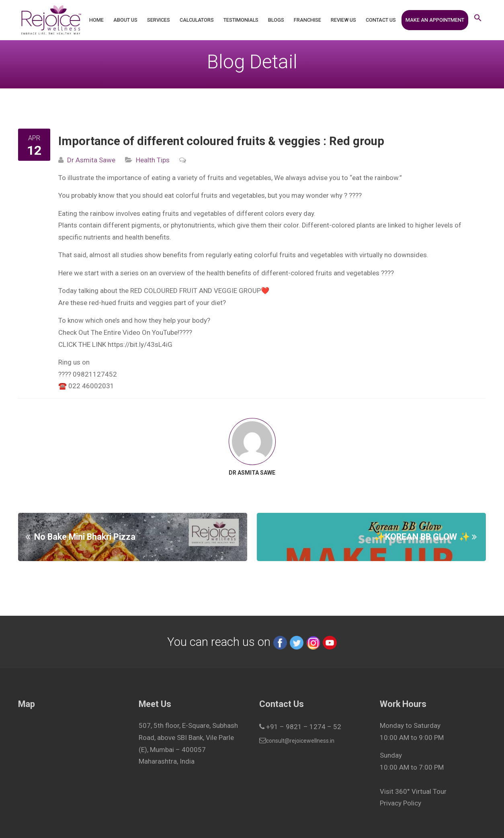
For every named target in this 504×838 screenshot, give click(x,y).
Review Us (343, 20)
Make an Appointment (435, 20)
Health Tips (153, 160)
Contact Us (381, 20)
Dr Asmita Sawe (91, 160)
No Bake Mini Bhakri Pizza (85, 536)
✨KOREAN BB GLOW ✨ (422, 536)
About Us (125, 20)
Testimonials (241, 20)
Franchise (307, 20)
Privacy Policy (401, 803)
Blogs (276, 20)
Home (96, 20)
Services (159, 20)
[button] (478, 20)
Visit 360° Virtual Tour (413, 791)
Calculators (197, 20)
